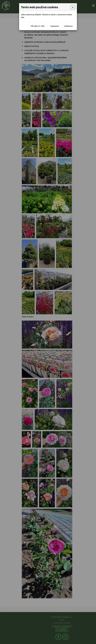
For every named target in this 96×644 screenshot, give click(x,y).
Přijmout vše (38, 26)
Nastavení (55, 26)
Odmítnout (68, 26)
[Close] (73, 7)
